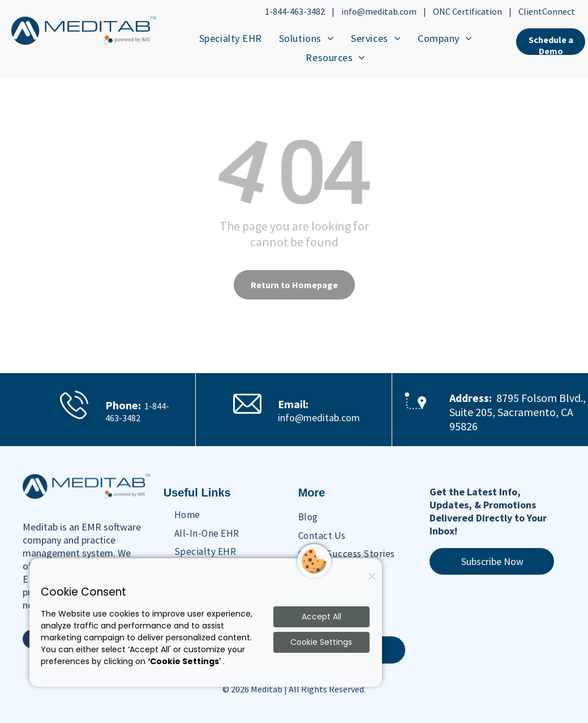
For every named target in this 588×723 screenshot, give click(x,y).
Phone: (123, 405)
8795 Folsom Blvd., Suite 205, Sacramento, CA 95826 (518, 412)
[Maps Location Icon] (416, 420)
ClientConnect (547, 11)
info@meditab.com (379, 11)
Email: (293, 404)
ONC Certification (467, 11)
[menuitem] (231, 38)
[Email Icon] (247, 414)
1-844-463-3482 (295, 11)
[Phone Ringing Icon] (74, 418)
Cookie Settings (321, 642)
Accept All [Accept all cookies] (321, 617)
